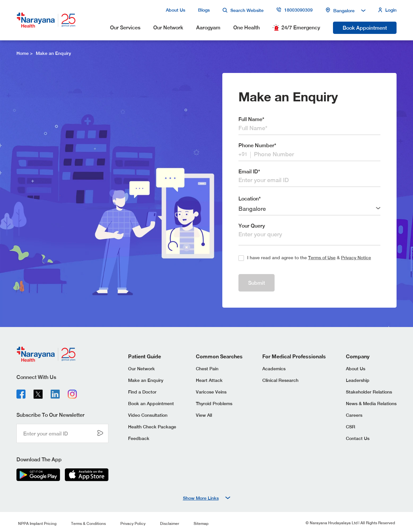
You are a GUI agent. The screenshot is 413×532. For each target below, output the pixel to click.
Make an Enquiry (146, 380)
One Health (247, 27)
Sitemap (201, 523)
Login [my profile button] (388, 10)
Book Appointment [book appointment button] (365, 28)
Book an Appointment (151, 404)
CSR (351, 427)
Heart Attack (209, 380)
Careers (354, 415)
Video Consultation (148, 415)
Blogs (204, 10)
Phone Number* (257, 146)
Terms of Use (322, 258)
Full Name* (251, 119)
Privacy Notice (356, 258)
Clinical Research (280, 380)
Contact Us (358, 438)
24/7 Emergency (296, 28)
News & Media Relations (371, 404)
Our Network (168, 27)
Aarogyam (208, 27)
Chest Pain (207, 369)
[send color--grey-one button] (100, 433)
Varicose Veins (211, 392)
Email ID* (249, 172)
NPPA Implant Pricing (37, 523)
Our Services (125, 27)
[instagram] (72, 394)
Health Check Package (152, 427)
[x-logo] (38, 394)
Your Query (252, 226)
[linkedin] (55, 394)
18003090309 (295, 10)
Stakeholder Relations (369, 392)
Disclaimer (170, 523)
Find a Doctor (142, 392)
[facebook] (21, 394)
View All (204, 415)
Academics (274, 369)
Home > (25, 53)
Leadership (358, 380)
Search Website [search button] (243, 10)
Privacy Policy (133, 523)
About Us (176, 10)
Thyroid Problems (214, 404)
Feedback (139, 438)
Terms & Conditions (88, 523)
